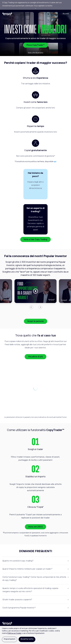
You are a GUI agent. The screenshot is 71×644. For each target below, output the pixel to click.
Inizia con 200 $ (35, 527)
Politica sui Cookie (14, 633)
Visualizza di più (35, 357)
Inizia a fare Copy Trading (35, 239)
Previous (31, 307)
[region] (35, 635)
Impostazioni (10, 639)
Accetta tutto (27, 639)
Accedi (66, 14)
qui (55, 161)
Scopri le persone (36, 321)
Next (40, 307)
